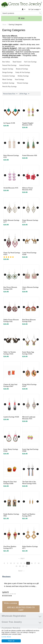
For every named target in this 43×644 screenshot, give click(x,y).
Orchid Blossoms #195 (11, 188)
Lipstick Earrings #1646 (11, 417)
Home (4, 25)
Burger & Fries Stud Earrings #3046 (10, 483)
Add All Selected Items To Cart (21, 609)
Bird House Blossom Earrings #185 (29, 321)
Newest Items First (10, 94)
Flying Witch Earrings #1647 (29, 385)
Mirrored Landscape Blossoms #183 (29, 418)
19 (16, 566)
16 (32, 563)
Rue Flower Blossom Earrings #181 (10, 288)
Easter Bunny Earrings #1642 (11, 450)
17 (35, 563)
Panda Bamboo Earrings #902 (11, 515)
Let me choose (6, 637)
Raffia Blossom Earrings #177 (11, 221)
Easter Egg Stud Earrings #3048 (30, 450)
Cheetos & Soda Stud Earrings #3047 (10, 385)
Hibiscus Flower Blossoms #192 (28, 189)
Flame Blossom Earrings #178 (30, 221)
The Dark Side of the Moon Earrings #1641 (29, 483)
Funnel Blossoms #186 (30, 155)
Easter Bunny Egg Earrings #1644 (28, 353)
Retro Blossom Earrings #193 (11, 156)
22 (27, 566)
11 (14, 563)
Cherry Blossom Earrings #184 (30, 288)
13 (21, 563)
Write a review (10, 603)
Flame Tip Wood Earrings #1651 (12, 254)
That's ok (11, 641)
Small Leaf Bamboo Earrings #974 (29, 515)
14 (24, 563)
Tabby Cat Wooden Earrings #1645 (10, 353)
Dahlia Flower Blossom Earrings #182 (11, 321)
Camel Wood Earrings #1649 (29, 254)
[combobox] (21, 13)
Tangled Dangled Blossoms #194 (28, 124)
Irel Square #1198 (9, 123)
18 (39, 563)
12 (18, 563)
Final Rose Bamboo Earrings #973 (10, 547)
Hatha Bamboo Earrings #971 (30, 547)
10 (11, 563)
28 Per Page (24, 94)
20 (20, 566)
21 (23, 566)
